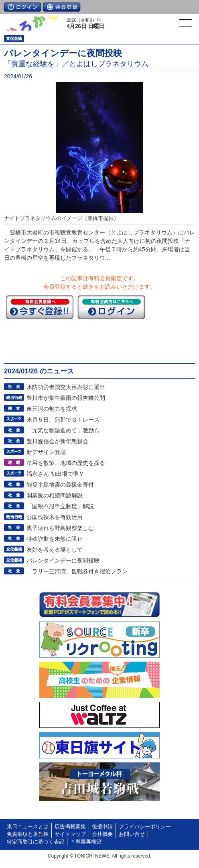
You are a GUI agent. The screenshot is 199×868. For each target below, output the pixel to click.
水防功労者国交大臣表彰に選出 (66, 387)
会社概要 (102, 834)
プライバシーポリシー (145, 827)
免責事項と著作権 (28, 834)
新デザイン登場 (46, 452)
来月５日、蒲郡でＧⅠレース (63, 420)
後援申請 (102, 827)
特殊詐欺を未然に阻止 (55, 539)
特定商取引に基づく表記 (36, 842)
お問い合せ (132, 834)
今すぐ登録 (40, 307)
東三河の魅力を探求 (52, 409)
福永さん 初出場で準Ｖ (55, 474)
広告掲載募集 (70, 827)
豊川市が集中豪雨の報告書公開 (66, 398)
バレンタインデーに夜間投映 (63, 560)
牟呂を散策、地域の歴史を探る (66, 463)
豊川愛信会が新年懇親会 (57, 441)
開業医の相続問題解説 (55, 495)
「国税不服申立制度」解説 (60, 506)
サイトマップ (70, 834)
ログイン (22, 7)
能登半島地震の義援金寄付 (60, 485)
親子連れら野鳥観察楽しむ (60, 528)
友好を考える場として (55, 550)
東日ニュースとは (28, 827)
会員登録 (62, 7)
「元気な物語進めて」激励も (63, 430)
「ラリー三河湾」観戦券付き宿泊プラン (77, 571)
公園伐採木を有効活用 (55, 517)
